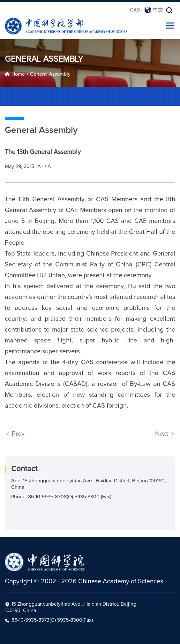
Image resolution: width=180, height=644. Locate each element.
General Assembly (50, 74)
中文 (154, 10)
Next (165, 434)
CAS (135, 10)
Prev (15, 434)
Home (18, 74)
